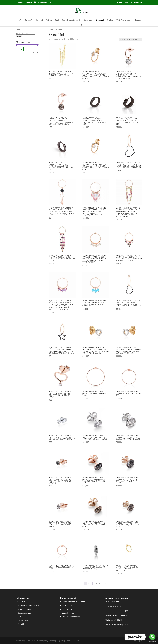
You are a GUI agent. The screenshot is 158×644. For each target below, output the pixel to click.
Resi (19, 617)
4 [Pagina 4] (94, 583)
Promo (138, 20)
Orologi (110, 20)
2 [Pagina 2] (88, 583)
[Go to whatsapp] (152, 637)
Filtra (20, 49)
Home (51, 30)
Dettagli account (68, 613)
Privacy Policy (23, 620)
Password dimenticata (71, 617)
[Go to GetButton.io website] (152, 642)
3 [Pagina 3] (91, 583)
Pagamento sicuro (25, 609)
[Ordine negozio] (130, 39)
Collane (49, 20)
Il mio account (123, 2)
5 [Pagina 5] (97, 583)
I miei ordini (67, 605)
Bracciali (29, 20)
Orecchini (100, 20)
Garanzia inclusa (24, 613)
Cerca (19, 36)
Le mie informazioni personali (74, 602)
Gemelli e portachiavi (71, 20)
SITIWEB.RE (30, 641)
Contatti (21, 624)
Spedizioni (22, 602)
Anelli (20, 20)
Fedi (57, 20)
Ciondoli (39, 20)
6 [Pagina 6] (99, 583)
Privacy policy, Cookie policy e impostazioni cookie (58, 641)
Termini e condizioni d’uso (28, 605)
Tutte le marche (123, 20)
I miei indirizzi (68, 609)
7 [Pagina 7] (102, 583)
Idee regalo (88, 20)
